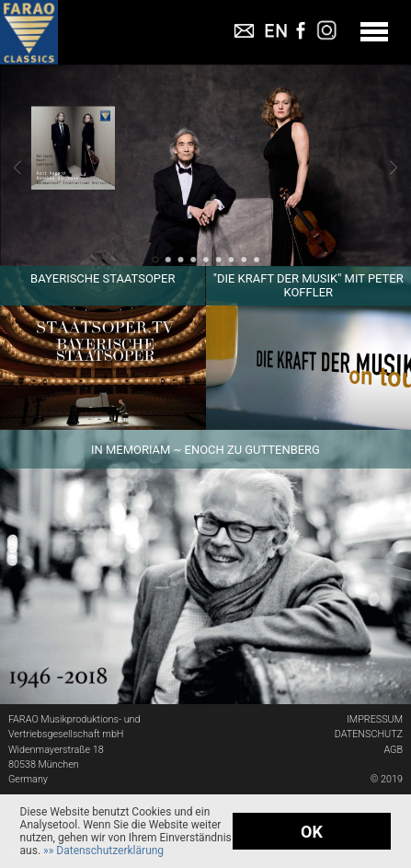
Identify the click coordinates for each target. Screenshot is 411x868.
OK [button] (312, 832)
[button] (103, 851)
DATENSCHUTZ (369, 734)
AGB (393, 750)
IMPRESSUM (375, 719)
